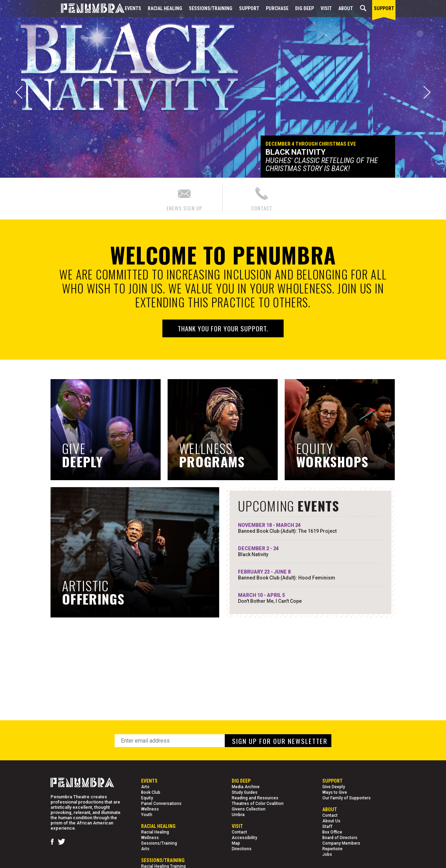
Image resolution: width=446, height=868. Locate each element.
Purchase (277, 8)
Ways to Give (335, 792)
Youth (147, 815)
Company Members (341, 843)
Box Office (332, 832)
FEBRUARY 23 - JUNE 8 (310, 575)
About (346, 8)
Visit (326, 8)
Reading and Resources (255, 798)
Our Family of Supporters (347, 798)
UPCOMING (289, 506)
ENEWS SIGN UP (184, 198)
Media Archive (246, 787)
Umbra (238, 815)
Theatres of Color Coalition (258, 804)
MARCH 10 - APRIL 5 (310, 598)
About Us (331, 821)
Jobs (327, 854)
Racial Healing (165, 8)
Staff (327, 827)
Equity (147, 798)
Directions (242, 849)
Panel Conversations (161, 804)
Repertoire (332, 849)
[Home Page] (87, 9)
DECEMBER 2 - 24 (310, 552)
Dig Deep (305, 8)
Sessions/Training (211, 8)
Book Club (151, 792)
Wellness (150, 809)
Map (236, 843)
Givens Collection (249, 809)
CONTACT (262, 198)
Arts (145, 787)
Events (133, 8)
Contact (239, 832)
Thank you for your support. (223, 328)
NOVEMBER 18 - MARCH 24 (310, 528)
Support (249, 8)
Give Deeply (334, 787)
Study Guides (245, 792)
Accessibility (244, 838)
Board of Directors (340, 838)
